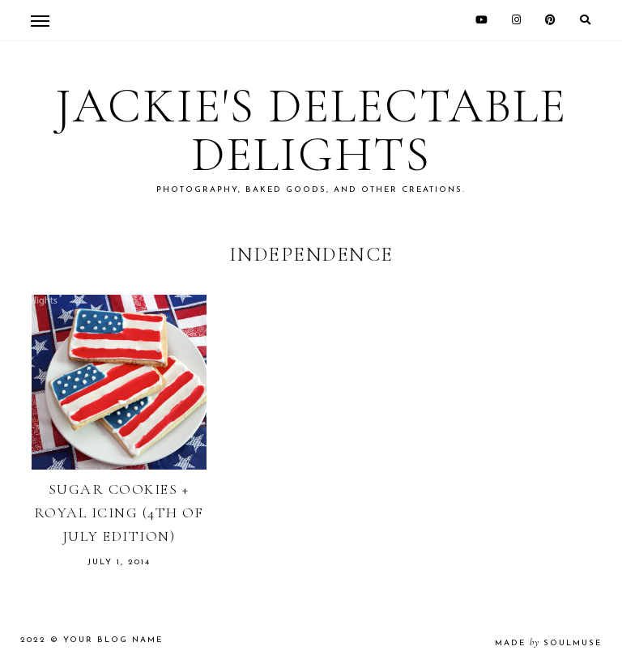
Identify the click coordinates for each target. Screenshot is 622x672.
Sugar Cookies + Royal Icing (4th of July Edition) (119, 513)
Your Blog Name (113, 640)
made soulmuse (548, 643)
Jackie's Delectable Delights (311, 130)
